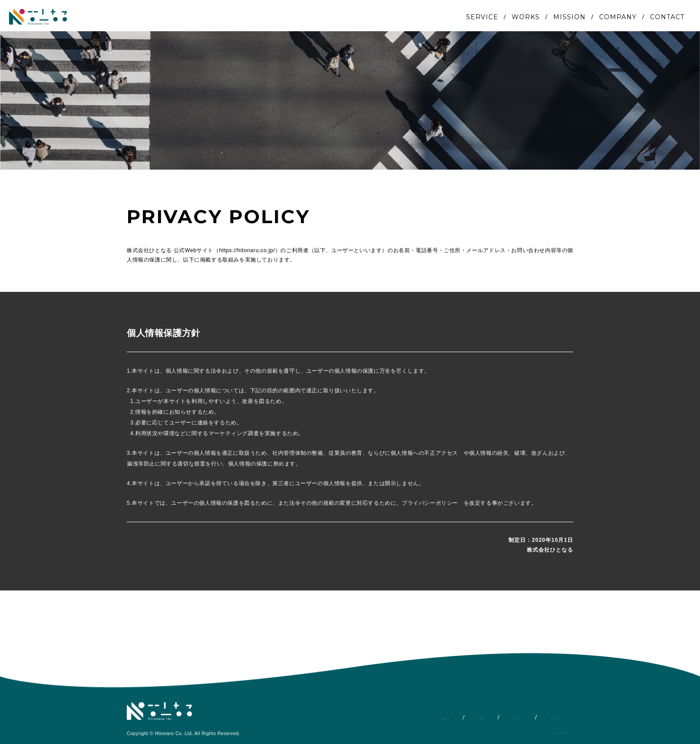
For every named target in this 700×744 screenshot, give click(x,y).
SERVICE (482, 17)
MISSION (569, 17)
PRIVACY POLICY (544, 732)
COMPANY (618, 17)
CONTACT (667, 17)
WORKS (526, 17)
